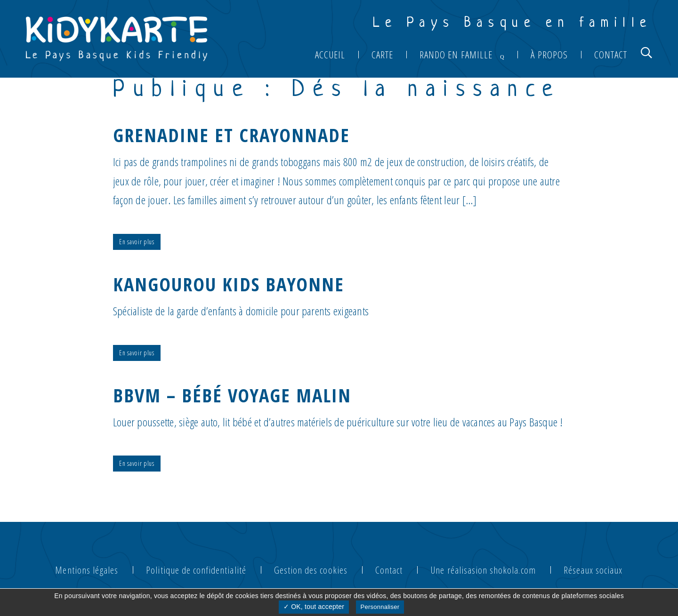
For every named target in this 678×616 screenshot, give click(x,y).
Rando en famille (456, 55)
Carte (382, 55)
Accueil (330, 55)
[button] (646, 52)
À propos (549, 55)
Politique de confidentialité (196, 570)
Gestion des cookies (311, 570)
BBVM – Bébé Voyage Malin (232, 395)
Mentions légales (87, 570)
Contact (611, 55)
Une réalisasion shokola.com (483, 570)
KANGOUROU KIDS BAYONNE (229, 284)
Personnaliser (380, 607)
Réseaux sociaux (593, 570)
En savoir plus (137, 242)
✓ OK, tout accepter (314, 607)
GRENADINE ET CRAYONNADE (231, 135)
